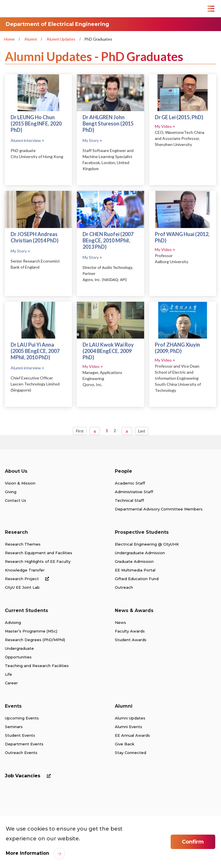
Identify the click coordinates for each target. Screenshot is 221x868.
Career (11, 683)
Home (9, 39)
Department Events (24, 744)
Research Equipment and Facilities (39, 553)
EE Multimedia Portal (135, 570)
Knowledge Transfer (25, 570)
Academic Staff (130, 483)
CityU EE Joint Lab (22, 587)
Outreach (124, 587)
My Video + (165, 126)
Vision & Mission (20, 483)
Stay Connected (130, 753)
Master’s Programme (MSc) (31, 631)
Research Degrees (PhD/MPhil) (35, 640)
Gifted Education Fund (137, 579)
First (80, 431)
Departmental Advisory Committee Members (159, 509)
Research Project (28, 579)
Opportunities (18, 657)
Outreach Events (21, 753)
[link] (32, 810)
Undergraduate (19, 648)
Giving (11, 492)
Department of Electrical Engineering (57, 24)
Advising (13, 622)
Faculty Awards (130, 631)
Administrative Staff (134, 492)
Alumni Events (128, 727)
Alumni (31, 39)
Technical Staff (129, 500)
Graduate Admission (134, 561)
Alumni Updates (61, 39)
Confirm (193, 842)
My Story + (92, 140)
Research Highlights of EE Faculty (38, 561)
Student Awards (131, 640)
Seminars (14, 727)
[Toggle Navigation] (211, 9)
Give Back (125, 744)
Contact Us (16, 500)
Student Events (20, 735)
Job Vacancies (29, 776)
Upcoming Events (22, 718)
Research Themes (23, 544)
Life (8, 674)
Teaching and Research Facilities (37, 666)
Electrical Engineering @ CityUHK (147, 544)
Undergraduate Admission (140, 553)
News (120, 622)
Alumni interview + (27, 140)
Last (142, 431)
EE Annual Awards (132, 735)
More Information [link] (27, 853)
